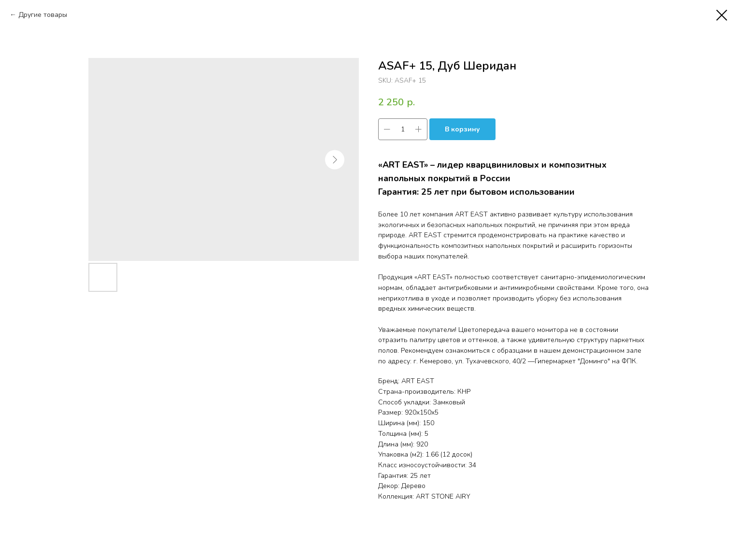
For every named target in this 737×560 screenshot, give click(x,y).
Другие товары (43, 15)
